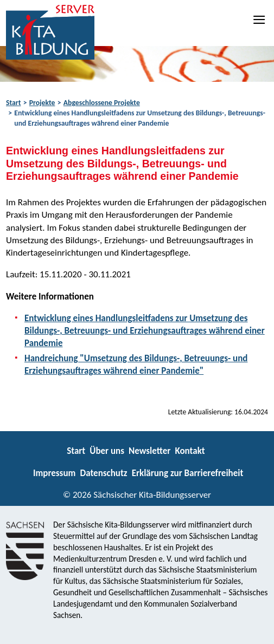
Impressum (54, 473)
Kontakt (190, 451)
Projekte (42, 103)
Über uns (107, 451)
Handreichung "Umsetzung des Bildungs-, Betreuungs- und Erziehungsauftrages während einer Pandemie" (136, 365)
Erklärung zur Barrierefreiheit (188, 473)
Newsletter (149, 451)
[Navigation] (260, 19)
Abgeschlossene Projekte (102, 103)
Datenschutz (103, 473)
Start (13, 103)
